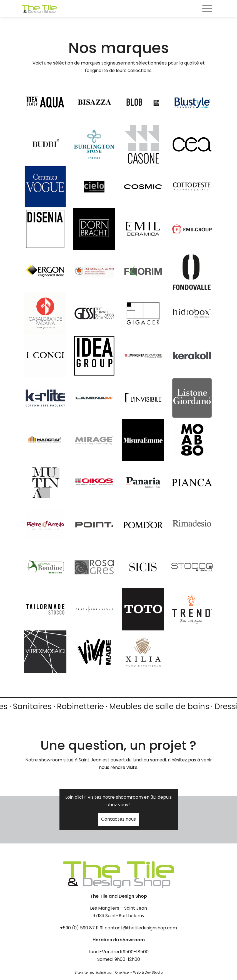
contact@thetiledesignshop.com (141, 928)
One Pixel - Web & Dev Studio (139, 972)
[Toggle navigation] (207, 9)
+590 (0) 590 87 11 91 (82, 928)
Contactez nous (119, 819)
